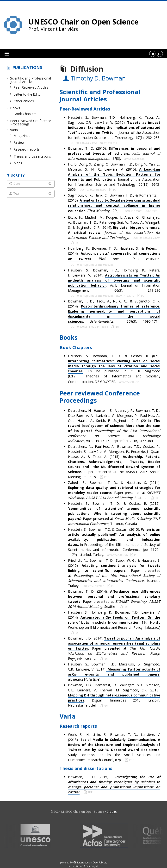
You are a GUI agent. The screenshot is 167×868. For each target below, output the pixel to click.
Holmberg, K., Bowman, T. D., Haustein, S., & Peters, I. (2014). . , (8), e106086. (114, 254)
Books (15, 108)
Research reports (27, 149)
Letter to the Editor (28, 94)
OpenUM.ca (99, 862)
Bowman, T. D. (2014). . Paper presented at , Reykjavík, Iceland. (114, 648)
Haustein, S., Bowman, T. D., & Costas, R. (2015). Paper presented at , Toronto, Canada (114, 514)
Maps (18, 163)
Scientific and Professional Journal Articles (31, 80)
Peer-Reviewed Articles (31, 87)
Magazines (22, 136)
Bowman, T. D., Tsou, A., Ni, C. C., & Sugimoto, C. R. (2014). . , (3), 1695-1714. (114, 311)
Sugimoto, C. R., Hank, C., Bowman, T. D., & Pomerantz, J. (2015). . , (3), (114, 203)
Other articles (24, 101)
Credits (112, 812)
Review (19, 142)
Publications (27, 67)
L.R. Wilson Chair (80, 866)
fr (152, 54)
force (83, 862)
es (160, 54)
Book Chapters (25, 114)
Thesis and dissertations (32, 156)
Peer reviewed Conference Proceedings (31, 122)
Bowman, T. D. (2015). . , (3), (114, 153)
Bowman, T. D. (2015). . (114, 785)
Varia (14, 130)
